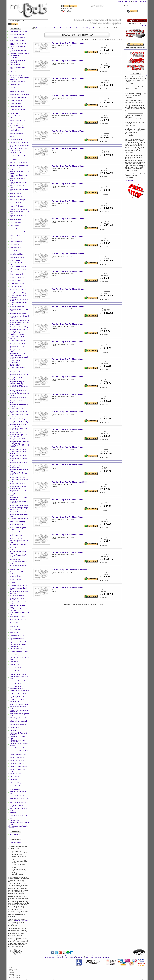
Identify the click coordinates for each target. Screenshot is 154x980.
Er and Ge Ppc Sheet (16, 254)
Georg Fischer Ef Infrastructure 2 (15, 365)
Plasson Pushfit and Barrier (18, 671)
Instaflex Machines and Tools (19, 586)
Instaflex (12, 582)
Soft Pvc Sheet (14, 777)
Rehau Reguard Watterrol (18, 718)
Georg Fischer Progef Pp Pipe (19, 432)
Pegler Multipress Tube (17, 639)
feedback (121, 1)
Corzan (12, 136)
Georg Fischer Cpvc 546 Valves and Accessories (17, 347)
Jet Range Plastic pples (17, 596)
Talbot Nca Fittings (15, 783)
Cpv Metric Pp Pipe (16, 139)
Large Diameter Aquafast (18, 617)
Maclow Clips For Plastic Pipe (19, 620)
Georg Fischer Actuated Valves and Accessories (19, 324)
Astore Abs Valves (15, 88)
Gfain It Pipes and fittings (18, 522)
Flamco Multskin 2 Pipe (17, 274)
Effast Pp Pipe (14, 238)
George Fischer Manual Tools (19, 512)
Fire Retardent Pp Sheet (17, 257)
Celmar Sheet (14, 113)
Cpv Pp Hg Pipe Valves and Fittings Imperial (18, 149)
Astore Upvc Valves (16, 107)
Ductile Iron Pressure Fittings (19, 162)
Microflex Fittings (15, 623)
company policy (107, 958)
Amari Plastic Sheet (16, 71)
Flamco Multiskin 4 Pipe (17, 260)
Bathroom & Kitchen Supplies (18, 31)
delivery (53, 958)
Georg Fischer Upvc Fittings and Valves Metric (18, 491)
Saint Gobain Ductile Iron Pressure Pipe (18, 741)
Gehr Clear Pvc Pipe (16, 287)
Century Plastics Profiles (17, 120)
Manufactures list (15, 835)
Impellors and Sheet (16, 579)
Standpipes (13, 780)
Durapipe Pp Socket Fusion (18, 203)
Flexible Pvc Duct (15, 280)
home (145, 1)
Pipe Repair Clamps (16, 649)
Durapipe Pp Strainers (17, 206)
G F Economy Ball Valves (18, 284)
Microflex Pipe (14, 626)
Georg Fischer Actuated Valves (19, 320)
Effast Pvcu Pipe (15, 245)
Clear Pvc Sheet (15, 130)
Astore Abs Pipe (15, 85)
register (143, 25)
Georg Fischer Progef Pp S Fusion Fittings (18, 436)
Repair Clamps (14, 727)
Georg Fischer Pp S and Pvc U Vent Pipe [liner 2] (19, 425)
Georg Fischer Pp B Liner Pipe (19, 422)
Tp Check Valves (15, 789)
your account (80, 956)
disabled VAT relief (62, 958)
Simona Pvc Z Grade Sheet (18, 773)
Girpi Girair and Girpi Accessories (16, 525)
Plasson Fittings (15, 655)
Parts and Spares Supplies (17, 38)
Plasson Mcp (14, 662)
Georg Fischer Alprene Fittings (19, 327)
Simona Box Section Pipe (18, 748)
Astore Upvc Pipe (15, 104)
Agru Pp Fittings (15, 65)
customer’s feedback (22, 921)
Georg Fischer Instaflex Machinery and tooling (17, 382)
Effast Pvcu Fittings (16, 241)
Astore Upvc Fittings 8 (17, 100)
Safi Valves (13, 730)
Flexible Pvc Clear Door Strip (19, 277)
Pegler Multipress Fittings (18, 636)
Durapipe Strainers (16, 219)
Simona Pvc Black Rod (17, 764)
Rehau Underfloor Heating (18, 724)
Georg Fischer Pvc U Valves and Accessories (19, 467)
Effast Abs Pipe (14, 226)
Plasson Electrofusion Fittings (19, 652)
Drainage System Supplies (17, 41)
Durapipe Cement (15, 193)
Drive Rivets (13, 159)
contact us (135, 1)
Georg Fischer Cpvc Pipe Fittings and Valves (18, 354)
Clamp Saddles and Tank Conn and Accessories (18, 127)
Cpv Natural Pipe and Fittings (19, 143)
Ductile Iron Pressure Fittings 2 (19, 165)
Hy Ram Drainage (15, 576)
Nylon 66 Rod (14, 632)
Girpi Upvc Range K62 (17, 538)
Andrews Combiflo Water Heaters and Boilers (17, 75)
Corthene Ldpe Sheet (16, 133)
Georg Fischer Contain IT (18, 341)
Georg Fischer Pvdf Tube (18, 477)
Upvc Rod (13, 813)
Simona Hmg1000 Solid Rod (19, 751)
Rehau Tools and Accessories (19, 721)
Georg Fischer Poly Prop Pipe (19, 419)
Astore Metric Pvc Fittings (18, 97)
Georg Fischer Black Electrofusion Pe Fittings (17, 334)
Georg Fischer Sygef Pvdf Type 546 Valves (18, 488)
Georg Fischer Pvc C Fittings (19, 439)
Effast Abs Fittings (15, 223)
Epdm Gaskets (14, 251)
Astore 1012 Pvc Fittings (17, 82)
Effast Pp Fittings (15, 235)
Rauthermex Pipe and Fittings (19, 704)
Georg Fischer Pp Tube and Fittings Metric (18, 429)
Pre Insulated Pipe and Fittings (19, 681)
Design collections (15, 842)
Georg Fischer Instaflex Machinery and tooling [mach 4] (19, 387)
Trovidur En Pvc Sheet (17, 796)
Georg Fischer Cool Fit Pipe (18, 344)
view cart (128, 1)
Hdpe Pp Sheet (14, 569)
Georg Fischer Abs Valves (18, 313)
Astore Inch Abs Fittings (17, 91)
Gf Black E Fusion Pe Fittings (19, 519)
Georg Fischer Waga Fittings (19, 505)
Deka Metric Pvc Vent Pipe (18, 153)
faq (141, 1)
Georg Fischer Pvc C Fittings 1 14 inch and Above (19, 442)
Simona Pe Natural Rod (17, 757)
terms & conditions (95, 958)
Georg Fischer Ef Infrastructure (15, 361)
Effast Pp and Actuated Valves (19, 232)
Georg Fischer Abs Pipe (17, 307)
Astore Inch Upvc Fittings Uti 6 (19, 94)
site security (46, 958)
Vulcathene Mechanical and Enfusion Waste (18, 820)
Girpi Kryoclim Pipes (16, 535)
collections (59, 956)
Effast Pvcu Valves (15, 248)
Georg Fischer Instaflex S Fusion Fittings (18, 391)
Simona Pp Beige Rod (17, 760)
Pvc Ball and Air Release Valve (19, 691)
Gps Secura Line (15, 559)
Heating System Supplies (16, 35)
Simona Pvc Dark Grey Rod (18, 767)
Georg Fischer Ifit (15, 372)
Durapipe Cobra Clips (16, 197)
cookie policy (85, 958)
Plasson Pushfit (15, 665)
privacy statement (74, 958)
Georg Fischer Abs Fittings (18, 293)
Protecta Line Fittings (16, 684)
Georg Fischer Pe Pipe (17, 409)
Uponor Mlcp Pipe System (18, 803)
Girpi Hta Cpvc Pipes (16, 532)
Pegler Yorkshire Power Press (19, 642)
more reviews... (129, 181)
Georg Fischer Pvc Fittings (18, 449)
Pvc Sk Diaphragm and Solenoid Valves (17, 697)
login (138, 25)
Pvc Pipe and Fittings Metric (18, 694)
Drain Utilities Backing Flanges (19, 156)
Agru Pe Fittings (15, 58)
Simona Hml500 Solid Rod (18, 754)
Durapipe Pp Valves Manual (18, 209)
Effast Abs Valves (15, 229)
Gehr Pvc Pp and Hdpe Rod (18, 290)
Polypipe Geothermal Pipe (18, 674)
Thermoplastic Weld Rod (17, 786)
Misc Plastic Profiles (16, 629)
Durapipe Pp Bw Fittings (17, 200)
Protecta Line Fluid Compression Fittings (16, 687)
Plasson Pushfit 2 (15, 668)
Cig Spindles (14, 123)
